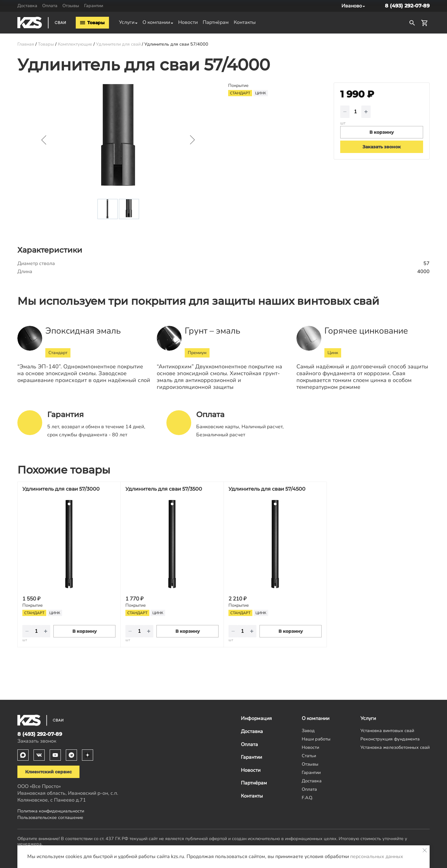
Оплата (50, 6)
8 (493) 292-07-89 (407, 6)
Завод (308, 731)
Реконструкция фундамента (390, 739)
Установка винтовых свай (387, 731)
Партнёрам (216, 22)
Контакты (245, 22)
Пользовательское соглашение (50, 817)
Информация (256, 718)
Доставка (27, 6)
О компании (156, 22)
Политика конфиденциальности (51, 811)
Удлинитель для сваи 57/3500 (164, 489)
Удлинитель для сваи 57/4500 (267, 489)
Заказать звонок (382, 147)
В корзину (85, 631)
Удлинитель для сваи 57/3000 (61, 489)
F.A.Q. (307, 798)
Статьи (309, 756)
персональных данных (377, 857)
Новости (188, 22)
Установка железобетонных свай (395, 747)
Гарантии (94, 6)
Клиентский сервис (48, 772)
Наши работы (316, 739)
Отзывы (71, 6)
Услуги (127, 22)
